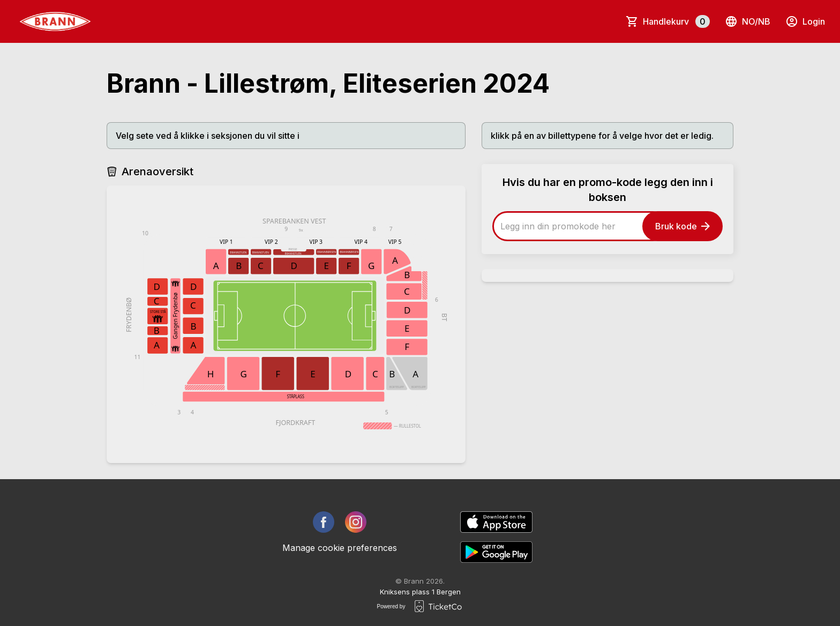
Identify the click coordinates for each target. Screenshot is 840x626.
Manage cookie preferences (340, 548)
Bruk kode (682, 226)
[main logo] (55, 21)
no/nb (748, 21)
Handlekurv (676, 21)
